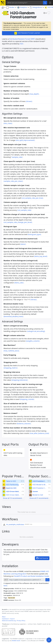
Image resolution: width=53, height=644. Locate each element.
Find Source (42, 558)
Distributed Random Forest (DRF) (22, 39)
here (5, 586)
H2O (22, 44)
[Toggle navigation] (50, 3)
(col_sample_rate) (24, 210)
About (4, 617)
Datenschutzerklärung (9, 621)
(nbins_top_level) (41, 256)
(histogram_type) (34, 234)
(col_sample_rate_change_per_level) (18, 222)
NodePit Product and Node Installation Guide (32, 576)
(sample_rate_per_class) (13, 181)
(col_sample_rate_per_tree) (32, 198)
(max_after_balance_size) (39, 433)
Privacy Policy (21, 621)
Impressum (5, 619)
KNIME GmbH (16, 641)
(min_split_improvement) (25, 140)
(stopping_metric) (11, 368)
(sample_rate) (17, 157)
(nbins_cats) (19, 283)
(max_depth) (34, 94)
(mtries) (34, 300)
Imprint (12, 619)
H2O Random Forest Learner (27, 33)
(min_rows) (8, 123)
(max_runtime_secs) (11, 351)
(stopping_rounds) (27, 399)
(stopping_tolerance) (19, 380)
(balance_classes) (24, 424)
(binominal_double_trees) (13, 316)
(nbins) (23, 244)
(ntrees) (29, 101)
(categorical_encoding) (36, 331)
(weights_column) (33, 341)
